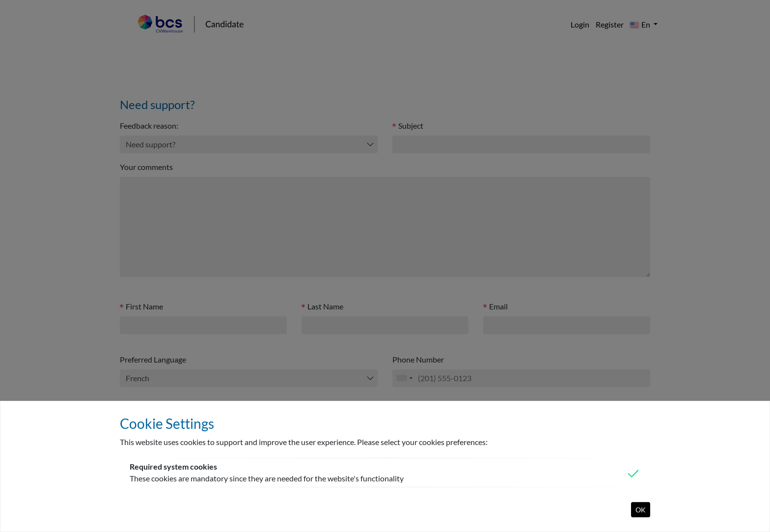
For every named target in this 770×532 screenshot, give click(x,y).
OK (641, 510)
